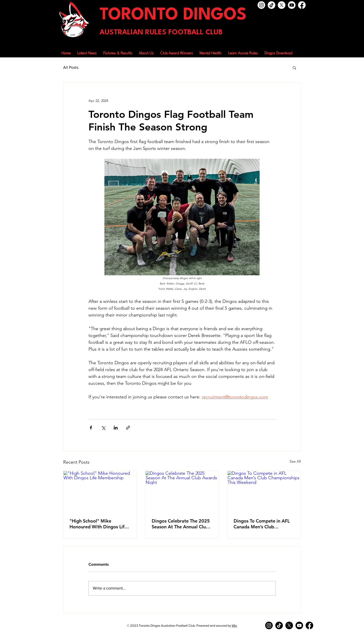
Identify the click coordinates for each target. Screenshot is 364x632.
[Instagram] (261, 5)
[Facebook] (302, 5)
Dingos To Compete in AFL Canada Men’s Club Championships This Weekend (262, 524)
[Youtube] (292, 5)
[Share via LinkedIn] (116, 428)
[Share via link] (128, 428)
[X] (282, 5)
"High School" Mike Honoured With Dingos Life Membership (98, 524)
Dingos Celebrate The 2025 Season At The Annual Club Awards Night (181, 524)
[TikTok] (271, 5)
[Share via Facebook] (91, 428)
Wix (234, 626)
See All (295, 461)
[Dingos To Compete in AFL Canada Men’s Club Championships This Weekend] (264, 491)
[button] (146, 51)
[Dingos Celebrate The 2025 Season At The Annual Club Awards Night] (182, 491)
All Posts (71, 67)
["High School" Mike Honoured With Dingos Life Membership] (100, 491)
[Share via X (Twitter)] (103, 428)
